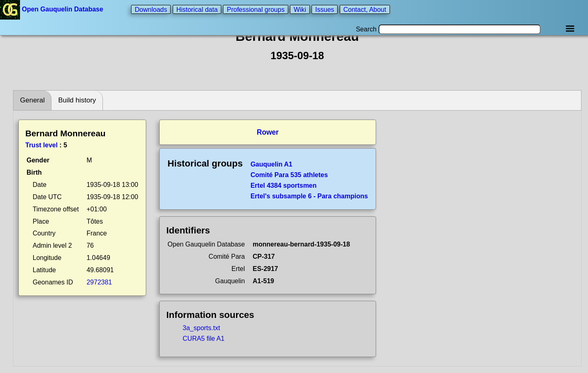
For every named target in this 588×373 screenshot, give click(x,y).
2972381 (99, 282)
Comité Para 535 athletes (289, 175)
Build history (77, 100)
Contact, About (365, 9)
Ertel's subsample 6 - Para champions (309, 196)
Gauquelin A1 (271, 164)
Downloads (151, 9)
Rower (268, 132)
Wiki (300, 9)
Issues (325, 9)
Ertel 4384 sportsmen (283, 185)
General (32, 100)
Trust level (41, 145)
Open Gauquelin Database (52, 9)
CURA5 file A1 (203, 339)
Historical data (197, 9)
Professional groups (255, 9)
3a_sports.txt (201, 328)
